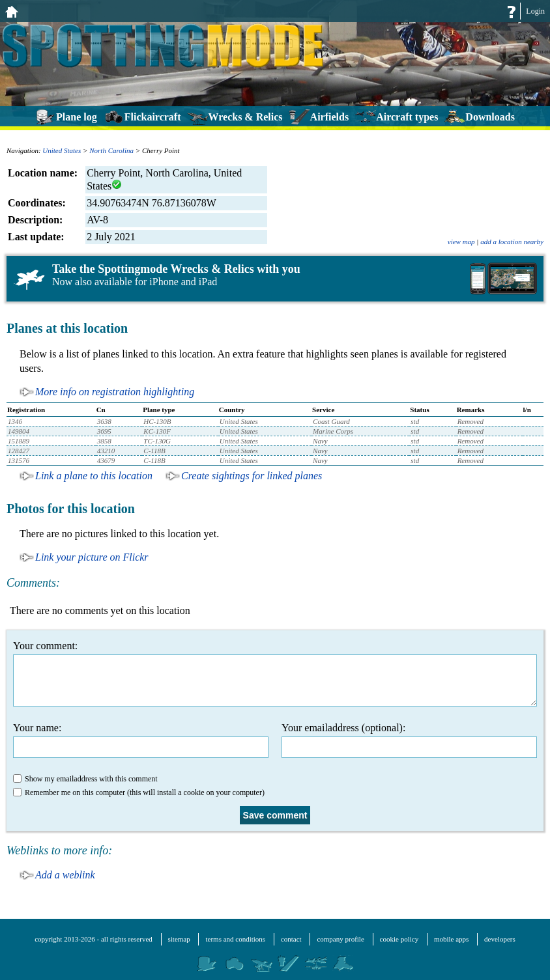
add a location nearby (512, 242)
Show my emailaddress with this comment (85, 779)
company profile (340, 939)
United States (62, 150)
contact (291, 939)
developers (500, 939)
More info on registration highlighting (115, 392)
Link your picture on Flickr (92, 557)
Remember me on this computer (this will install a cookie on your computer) (139, 792)
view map (461, 242)
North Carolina (111, 150)
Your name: (141, 740)
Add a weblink (65, 875)
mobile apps (451, 939)
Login (535, 11)
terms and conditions (235, 939)
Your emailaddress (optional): (409, 740)
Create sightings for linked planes (252, 476)
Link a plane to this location (94, 476)
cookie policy (399, 939)
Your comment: (275, 673)
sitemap (179, 939)
